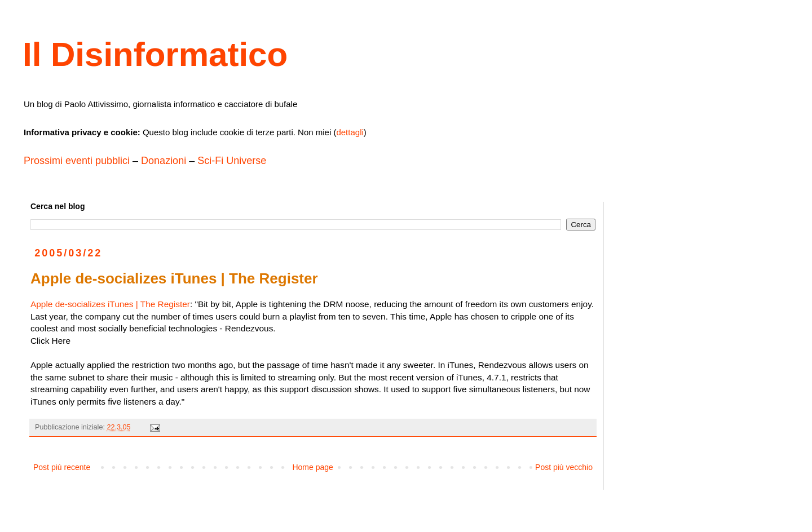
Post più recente (62, 467)
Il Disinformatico (155, 54)
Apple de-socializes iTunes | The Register (110, 304)
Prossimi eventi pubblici (77, 161)
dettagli (350, 132)
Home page (312, 467)
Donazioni (164, 161)
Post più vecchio (564, 467)
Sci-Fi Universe (232, 161)
